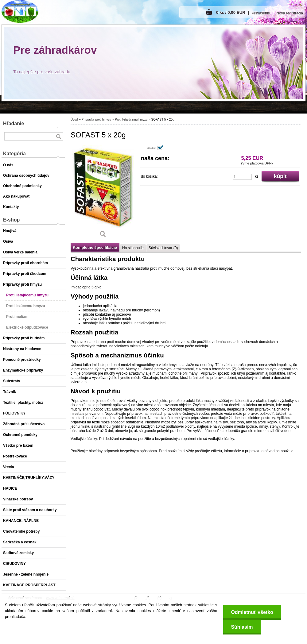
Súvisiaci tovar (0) (163, 248)
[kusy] (242, 177)
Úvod (74, 120)
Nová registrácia (290, 13)
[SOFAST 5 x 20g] (103, 194)
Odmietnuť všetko (252, 612)
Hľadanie (14, 123)
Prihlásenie (261, 13)
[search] (58, 136)
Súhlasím (242, 627)
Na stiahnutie (133, 248)
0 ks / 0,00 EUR (231, 12)
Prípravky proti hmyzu (96, 120)
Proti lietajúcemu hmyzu (131, 120)
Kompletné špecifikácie (95, 247)
